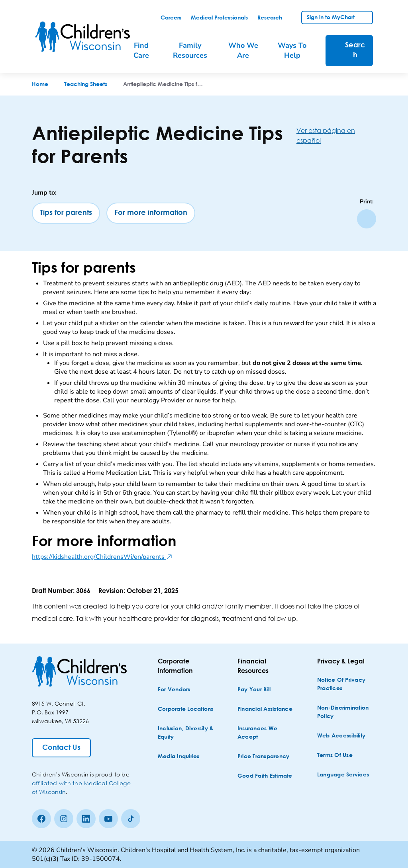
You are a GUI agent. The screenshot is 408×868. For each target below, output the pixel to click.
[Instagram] (64, 819)
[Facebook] (41, 819)
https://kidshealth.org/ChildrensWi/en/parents (102, 557)
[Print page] (367, 219)
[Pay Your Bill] (254, 690)
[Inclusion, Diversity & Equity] (186, 733)
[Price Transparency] (264, 757)
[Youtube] (108, 819)
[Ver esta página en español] (336, 135)
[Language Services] (343, 775)
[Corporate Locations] (186, 709)
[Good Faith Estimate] (265, 776)
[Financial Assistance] (265, 709)
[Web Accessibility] (341, 736)
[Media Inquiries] (179, 757)
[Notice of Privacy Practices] (346, 685)
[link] (171, 18)
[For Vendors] (174, 690)
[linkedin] (86, 819)
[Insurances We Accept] (266, 733)
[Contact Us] (61, 748)
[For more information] (151, 213)
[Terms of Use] (335, 756)
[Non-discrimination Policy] (346, 712)
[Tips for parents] (66, 213)
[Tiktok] (131, 819)
